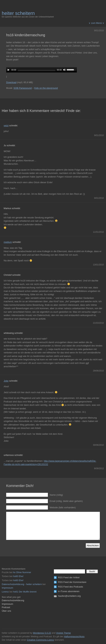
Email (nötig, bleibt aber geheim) (66, 501)
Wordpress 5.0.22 (42, 633)
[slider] (37, 70)
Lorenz (5, 592)
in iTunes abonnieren (69, 591)
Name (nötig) (56, 495)
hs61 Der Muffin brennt (25, 592)
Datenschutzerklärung (13, 600)
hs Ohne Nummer (22, 572)
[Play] (8, 70)
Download (11, 82)
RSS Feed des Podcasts (70, 587)
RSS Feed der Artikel (69, 577)
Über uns (6, 611)
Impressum (7, 588)
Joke (6, 381)
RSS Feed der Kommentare (72, 582)
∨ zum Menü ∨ (96, 23)
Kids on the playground (46, 88)
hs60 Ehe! (18, 576)
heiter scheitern (18, 13)
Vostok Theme (64, 633)
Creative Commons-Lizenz (40, 640)
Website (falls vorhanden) (63, 507)
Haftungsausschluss (74, 636)
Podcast (6, 607)
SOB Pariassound (23, 88)
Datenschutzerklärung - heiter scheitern (22, 584)
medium (8, 242)
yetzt (6, 126)
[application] (42, 70)
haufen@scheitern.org (69, 596)
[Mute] (64, 70)
